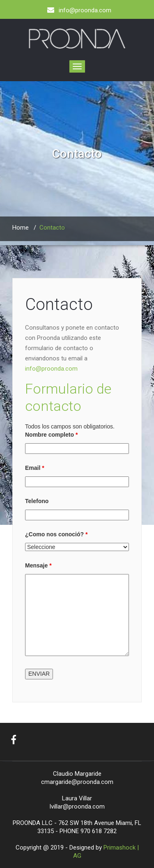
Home (21, 228)
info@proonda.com (51, 369)
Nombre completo (51, 435)
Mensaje (38, 565)
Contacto (59, 304)
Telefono (37, 501)
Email (35, 468)
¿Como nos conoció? (56, 534)
